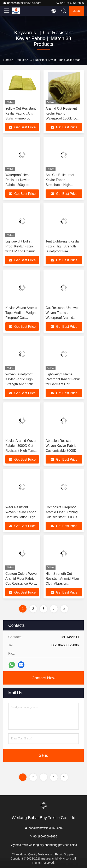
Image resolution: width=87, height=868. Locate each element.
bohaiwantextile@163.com (22, 3)
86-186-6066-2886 (70, 3)
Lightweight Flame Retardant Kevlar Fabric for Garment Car (63, 379)
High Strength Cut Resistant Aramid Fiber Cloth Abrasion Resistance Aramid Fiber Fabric (64, 584)
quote (77, 11)
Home (7, 60)
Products (20, 60)
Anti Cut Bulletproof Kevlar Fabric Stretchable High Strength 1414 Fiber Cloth (60, 185)
